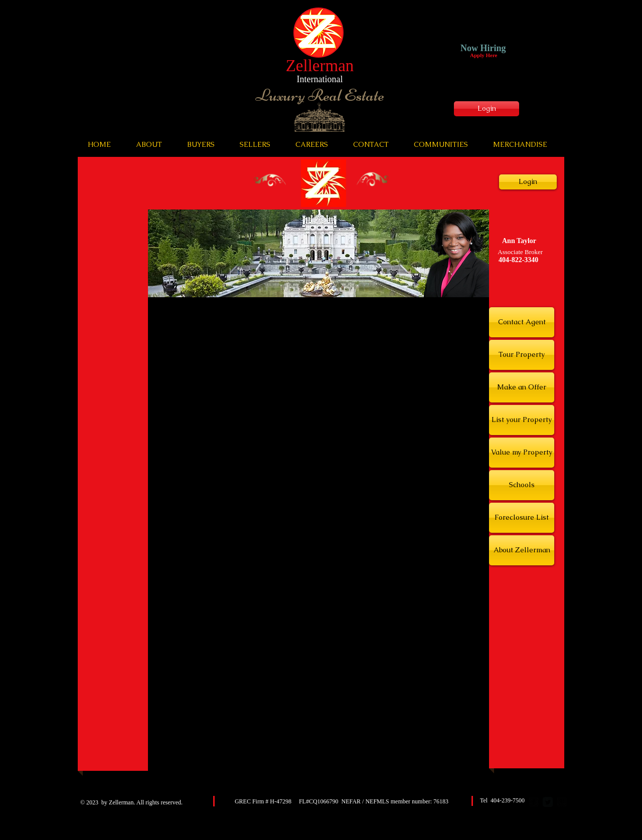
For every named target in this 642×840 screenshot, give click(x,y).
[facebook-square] (534, 802)
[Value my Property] (522, 453)
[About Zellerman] (522, 550)
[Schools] (522, 485)
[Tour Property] (522, 355)
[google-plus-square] (562, 802)
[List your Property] (522, 420)
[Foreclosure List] (522, 518)
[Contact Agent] (522, 322)
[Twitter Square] (548, 802)
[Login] (487, 109)
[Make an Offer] (522, 387)
